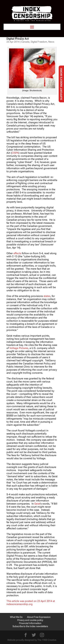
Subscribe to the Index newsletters (30, 626)
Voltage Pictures (19, 348)
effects (17, 253)
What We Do (16, 617)
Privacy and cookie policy (30, 620)
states (47, 296)
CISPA (15, 153)
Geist (37, 504)
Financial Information (30, 623)
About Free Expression (39, 617)
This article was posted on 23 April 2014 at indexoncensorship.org (31, 603)
